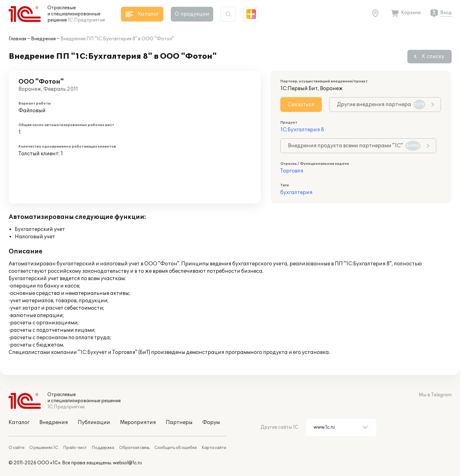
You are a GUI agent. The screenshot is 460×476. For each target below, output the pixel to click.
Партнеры (179, 422)
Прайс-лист (75, 448)
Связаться (301, 105)
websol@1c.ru (127, 463)
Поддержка (103, 448)
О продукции (192, 14)
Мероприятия (138, 422)
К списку (433, 57)
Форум (211, 422)
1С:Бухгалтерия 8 (302, 130)
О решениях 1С (44, 448)
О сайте (16, 448)
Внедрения (43, 39)
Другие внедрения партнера (381, 105)
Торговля (292, 171)
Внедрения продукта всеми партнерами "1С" (354, 146)
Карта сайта (214, 448)
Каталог (19, 422)
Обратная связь (134, 448)
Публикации (94, 422)
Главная (17, 39)
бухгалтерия (296, 192)
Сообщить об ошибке (176, 448)
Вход (446, 13)
